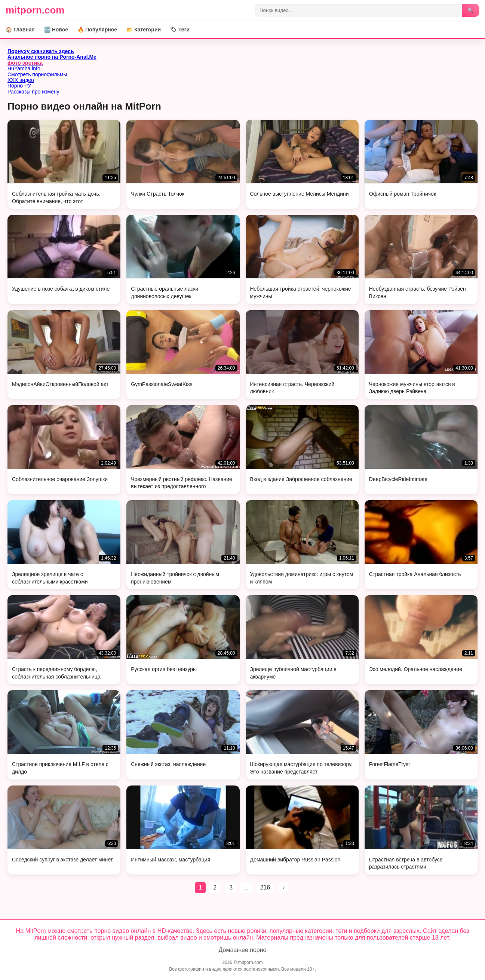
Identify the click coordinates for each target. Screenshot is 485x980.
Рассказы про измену (33, 92)
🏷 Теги (180, 30)
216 (265, 887)
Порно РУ (19, 86)
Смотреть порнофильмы (37, 74)
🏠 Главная (20, 30)
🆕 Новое (56, 30)
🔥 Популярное (97, 30)
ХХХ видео (21, 80)
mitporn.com (35, 10)
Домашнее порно (243, 950)
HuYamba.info (24, 68)
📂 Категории (144, 30)
